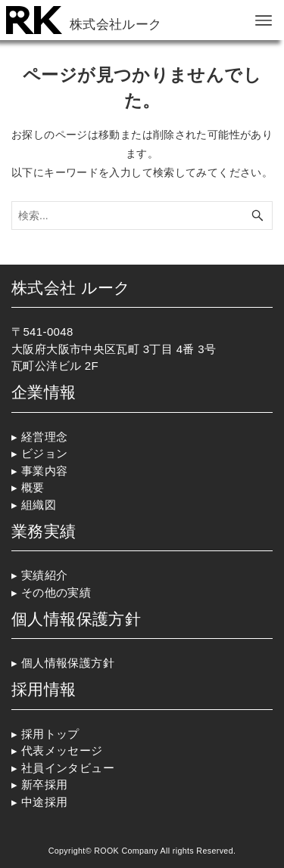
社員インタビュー (68, 768)
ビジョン (45, 453)
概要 (33, 487)
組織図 (39, 505)
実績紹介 (45, 575)
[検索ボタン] (257, 215)
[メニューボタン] (264, 20)
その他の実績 (56, 592)
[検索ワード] (142, 215)
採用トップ (52, 734)
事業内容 (45, 471)
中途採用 (45, 802)
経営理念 (45, 437)
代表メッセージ (62, 750)
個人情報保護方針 (68, 663)
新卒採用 (45, 784)
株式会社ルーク (116, 24)
